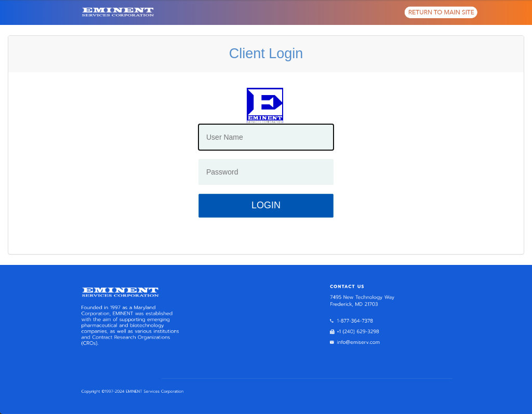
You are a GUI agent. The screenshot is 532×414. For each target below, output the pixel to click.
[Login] (266, 206)
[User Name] (266, 137)
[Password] (266, 172)
